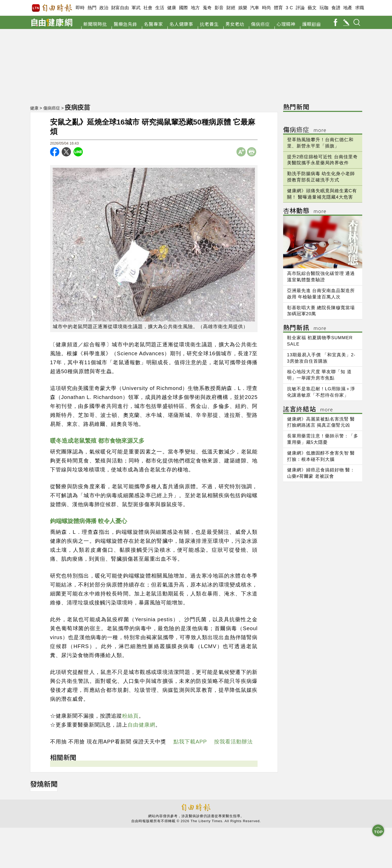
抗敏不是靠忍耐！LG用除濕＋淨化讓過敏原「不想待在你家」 (321, 392)
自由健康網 (141, 725)
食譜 (336, 8)
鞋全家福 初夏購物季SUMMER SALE (320, 341)
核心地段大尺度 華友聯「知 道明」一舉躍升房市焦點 (319, 375)
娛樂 (243, 8)
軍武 (136, 8)
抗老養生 (209, 24)
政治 (104, 8)
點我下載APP (190, 742)
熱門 (92, 8)
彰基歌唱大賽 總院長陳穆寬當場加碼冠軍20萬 (321, 311)
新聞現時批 (95, 24)
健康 (172, 8)
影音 (219, 8)
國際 (184, 8)
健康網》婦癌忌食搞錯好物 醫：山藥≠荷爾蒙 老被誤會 (321, 473)
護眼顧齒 (312, 24)
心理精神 (286, 24)
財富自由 (120, 8)
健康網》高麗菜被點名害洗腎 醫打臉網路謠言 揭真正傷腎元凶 (321, 422)
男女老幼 (235, 24)
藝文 (312, 8)
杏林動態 (305, 211)
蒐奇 (207, 8)
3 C (289, 8)
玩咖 (324, 8)
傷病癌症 (260, 24)
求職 (360, 8)
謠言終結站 (308, 410)
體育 (279, 8)
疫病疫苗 (78, 107)
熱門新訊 (305, 328)
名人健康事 (181, 24)
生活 (160, 8)
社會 (148, 8)
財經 (231, 8)
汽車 (255, 8)
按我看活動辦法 (233, 742)
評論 (300, 8)
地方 (195, 8)
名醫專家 (153, 24)
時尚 (267, 8)
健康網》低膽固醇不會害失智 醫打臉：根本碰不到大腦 (321, 456)
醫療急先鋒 (125, 24)
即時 (80, 8)
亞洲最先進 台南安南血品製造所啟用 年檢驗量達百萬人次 (321, 294)
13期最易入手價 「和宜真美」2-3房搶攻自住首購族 (321, 358)
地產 (348, 8)
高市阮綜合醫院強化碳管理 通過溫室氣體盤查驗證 (321, 277)
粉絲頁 (130, 716)
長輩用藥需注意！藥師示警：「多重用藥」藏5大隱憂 (323, 439)
